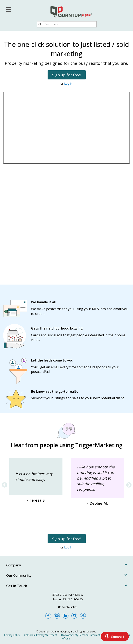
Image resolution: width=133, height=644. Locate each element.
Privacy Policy (12, 635)
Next (128, 484)
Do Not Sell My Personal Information (82, 635)
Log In (68, 83)
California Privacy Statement (41, 635)
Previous (4, 484)
